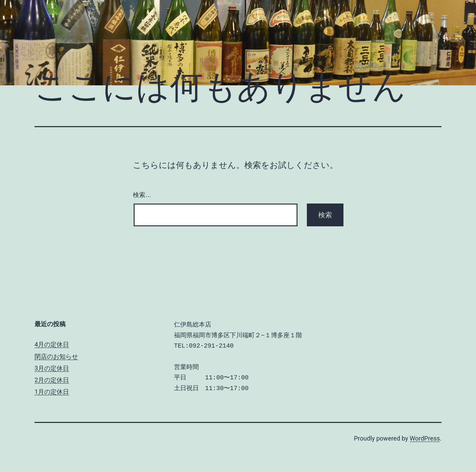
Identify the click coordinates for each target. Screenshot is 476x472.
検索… (142, 195)
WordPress (425, 438)
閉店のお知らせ (56, 356)
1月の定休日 (52, 392)
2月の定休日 (52, 380)
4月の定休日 (52, 344)
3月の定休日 (52, 368)
